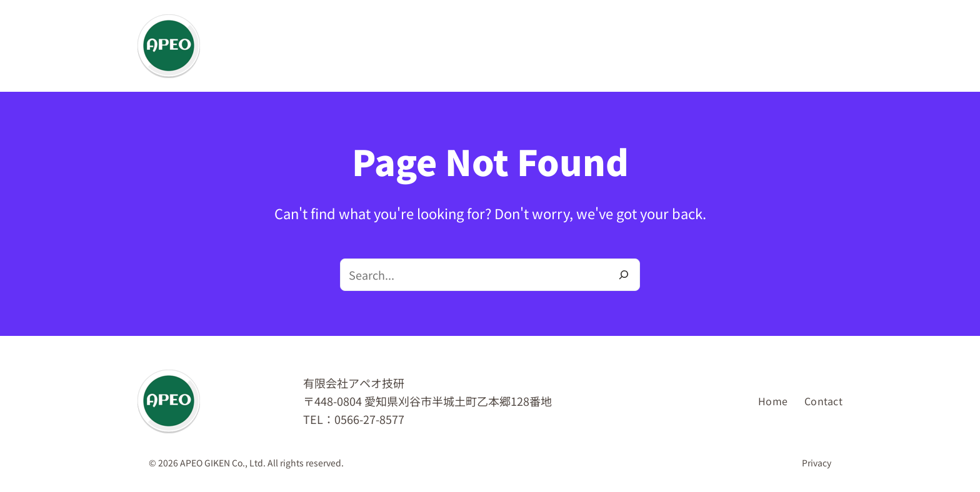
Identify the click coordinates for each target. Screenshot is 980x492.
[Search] (624, 275)
